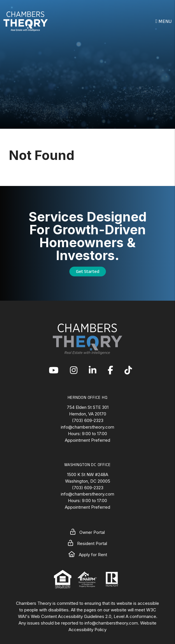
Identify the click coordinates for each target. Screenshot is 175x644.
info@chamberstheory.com (87, 427)
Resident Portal (87, 543)
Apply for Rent (88, 555)
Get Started (88, 271)
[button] (54, 371)
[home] (26, 21)
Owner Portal (87, 532)
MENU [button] (163, 21)
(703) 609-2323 (88, 420)
